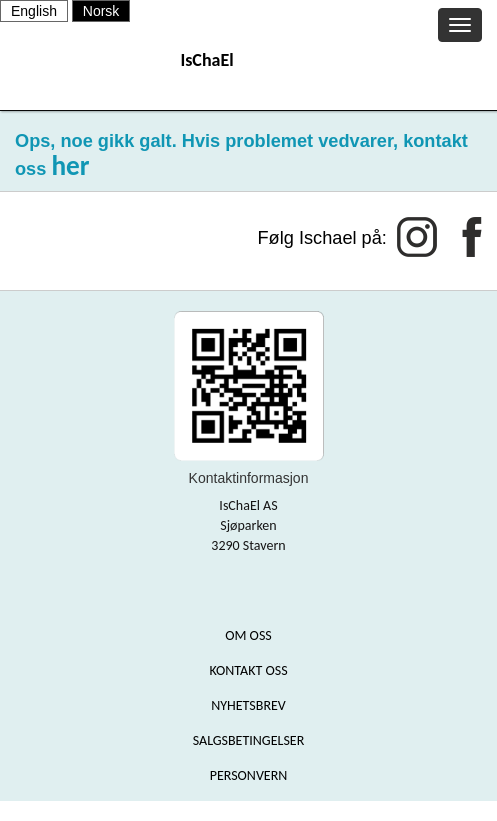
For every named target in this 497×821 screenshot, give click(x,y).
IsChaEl (206, 60)
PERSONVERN (249, 775)
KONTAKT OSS (248, 670)
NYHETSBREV (248, 705)
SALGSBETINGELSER (249, 740)
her (70, 165)
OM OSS (248, 635)
